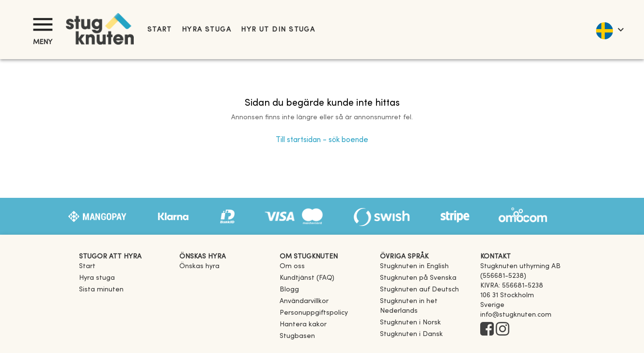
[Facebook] (487, 330)
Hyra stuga (206, 30)
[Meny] (43, 24)
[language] (609, 30)
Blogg (289, 290)
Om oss (292, 266)
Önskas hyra (199, 266)
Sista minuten (101, 290)
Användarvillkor (304, 301)
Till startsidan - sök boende (322, 140)
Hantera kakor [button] (303, 325)
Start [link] (160, 30)
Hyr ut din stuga (278, 30)
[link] (414, 266)
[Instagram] (503, 330)
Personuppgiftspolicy (314, 313)
